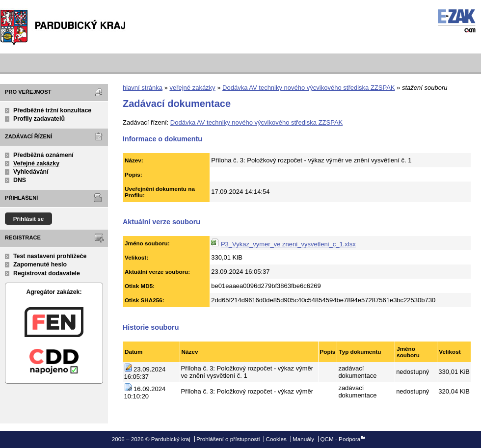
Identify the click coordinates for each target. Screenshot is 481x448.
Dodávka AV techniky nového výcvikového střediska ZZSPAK (308, 88)
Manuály (303, 439)
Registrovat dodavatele (47, 273)
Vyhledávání (31, 172)
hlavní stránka (143, 88)
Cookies (276, 439)
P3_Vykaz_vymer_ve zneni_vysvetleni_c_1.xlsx (288, 244)
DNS (20, 180)
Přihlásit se (29, 219)
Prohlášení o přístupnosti (228, 439)
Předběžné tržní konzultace (52, 110)
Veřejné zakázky (36, 163)
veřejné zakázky (192, 88)
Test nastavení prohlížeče (50, 256)
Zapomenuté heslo (40, 264)
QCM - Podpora (340, 439)
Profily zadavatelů (39, 119)
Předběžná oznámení (43, 155)
